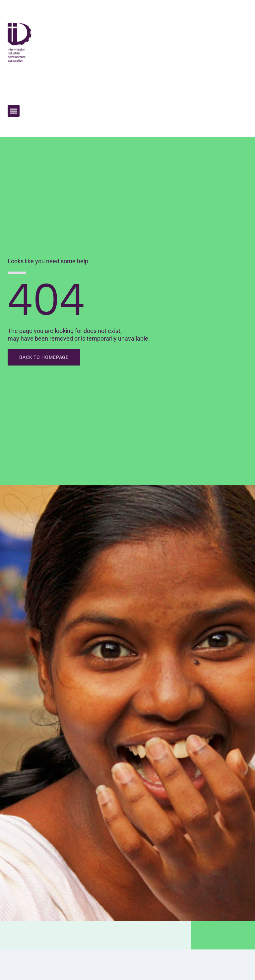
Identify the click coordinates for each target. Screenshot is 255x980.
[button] (14, 111)
